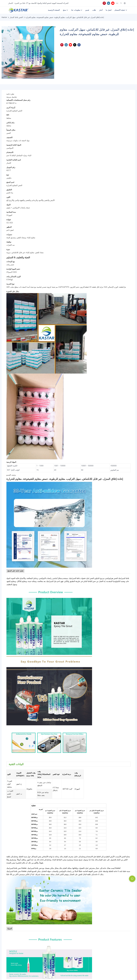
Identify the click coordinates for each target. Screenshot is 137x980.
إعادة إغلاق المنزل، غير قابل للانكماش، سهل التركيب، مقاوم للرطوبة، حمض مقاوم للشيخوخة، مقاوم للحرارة (65, 17)
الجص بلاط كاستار (16, 17)
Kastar (4, 17)
